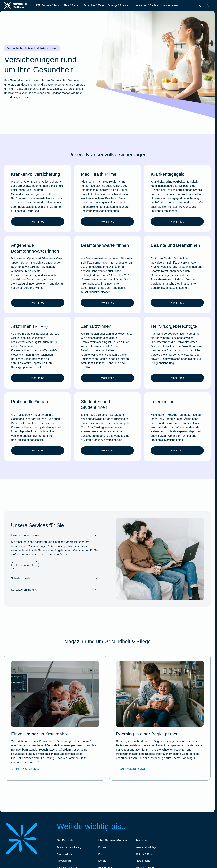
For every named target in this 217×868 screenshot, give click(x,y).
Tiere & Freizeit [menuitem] (71, 5)
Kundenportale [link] (25, 565)
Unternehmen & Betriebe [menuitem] (146, 5)
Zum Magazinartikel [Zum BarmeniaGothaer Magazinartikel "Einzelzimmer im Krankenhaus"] (26, 769)
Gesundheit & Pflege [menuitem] (94, 5)
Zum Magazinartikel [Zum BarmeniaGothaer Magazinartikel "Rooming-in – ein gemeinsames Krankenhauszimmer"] (130, 769)
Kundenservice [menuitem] (170, 5)
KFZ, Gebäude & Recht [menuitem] (48, 5)
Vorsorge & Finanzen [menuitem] (119, 5)
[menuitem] (199, 5)
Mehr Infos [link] (38, 222)
